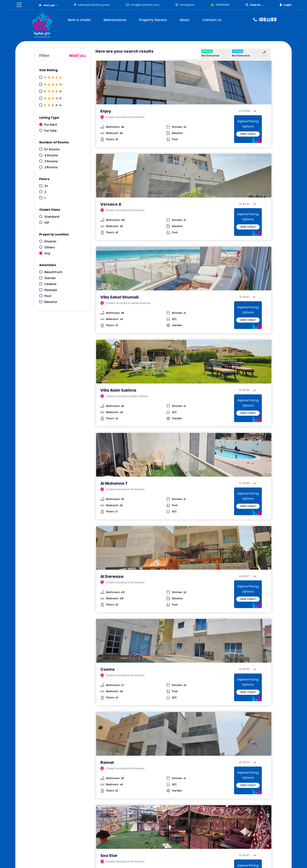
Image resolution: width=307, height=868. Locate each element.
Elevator (51, 302)
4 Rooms (51, 155)
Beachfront (53, 272)
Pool (48, 296)
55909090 (223, 5)
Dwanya (51, 290)
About (185, 20)
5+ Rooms (52, 149)
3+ (46, 186)
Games (50, 278)
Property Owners (153, 20)
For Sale (50, 131)
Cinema (50, 284)
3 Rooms (51, 161)
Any (47, 253)
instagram (187, 5)
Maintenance (115, 20)
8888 (268, 20)
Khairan (50, 241)
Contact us (212, 20)
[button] (49, 5)
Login (288, 5)
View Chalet (248, 134)
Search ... (257, 5)
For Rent (51, 125)
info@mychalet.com (145, 5)
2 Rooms (51, 167)
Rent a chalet (79, 20)
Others (50, 247)
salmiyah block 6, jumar (94, 5)
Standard (52, 217)
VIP (47, 223)
